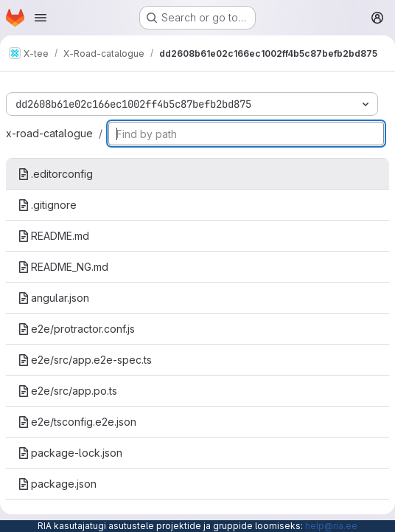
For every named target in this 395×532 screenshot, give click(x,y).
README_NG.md (63, 267)
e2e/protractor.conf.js (76, 329)
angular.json (53, 298)
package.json (57, 484)
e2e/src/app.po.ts (67, 391)
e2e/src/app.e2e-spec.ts (85, 360)
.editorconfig (55, 174)
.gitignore (47, 205)
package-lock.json (70, 453)
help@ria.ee (331, 526)
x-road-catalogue (49, 133)
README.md (53, 236)
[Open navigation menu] (41, 18)
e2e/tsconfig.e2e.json (77, 422)
